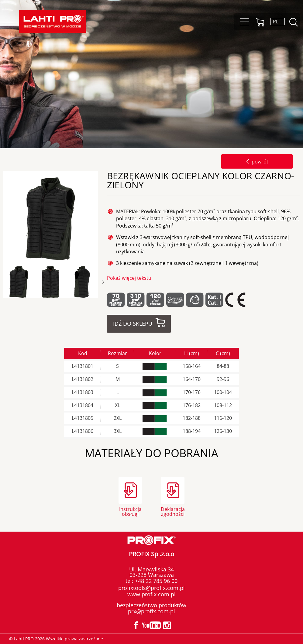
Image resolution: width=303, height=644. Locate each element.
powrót (257, 162)
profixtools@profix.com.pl (151, 588)
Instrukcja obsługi (130, 511)
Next (103, 282)
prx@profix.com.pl (151, 611)
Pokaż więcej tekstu (129, 278)
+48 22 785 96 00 (155, 581)
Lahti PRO (53, 21)
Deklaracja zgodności (173, 511)
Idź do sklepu (133, 324)
